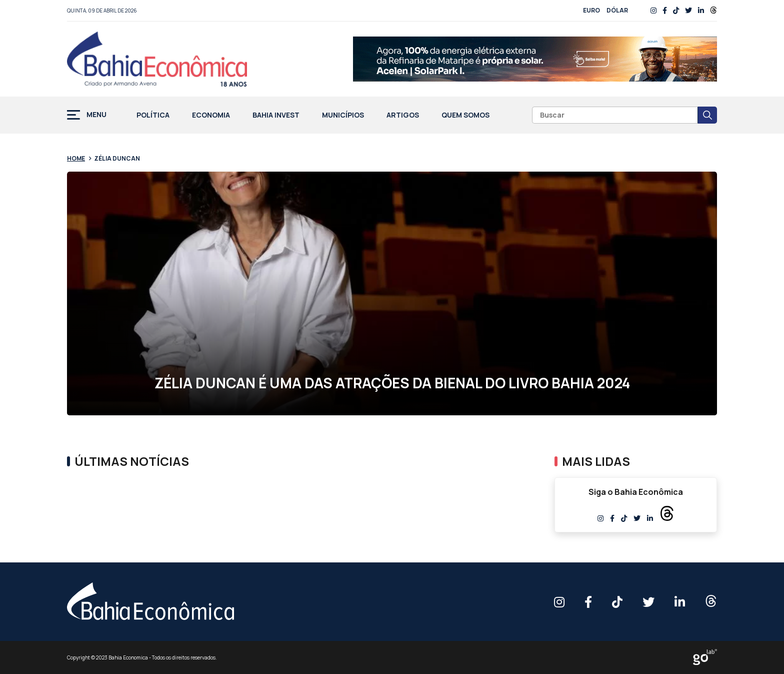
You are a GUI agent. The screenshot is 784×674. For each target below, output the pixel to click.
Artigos (403, 116)
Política (153, 116)
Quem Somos (465, 116)
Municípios (343, 116)
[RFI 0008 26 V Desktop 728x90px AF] (535, 59)
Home (76, 158)
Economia (211, 116)
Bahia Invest (276, 116)
